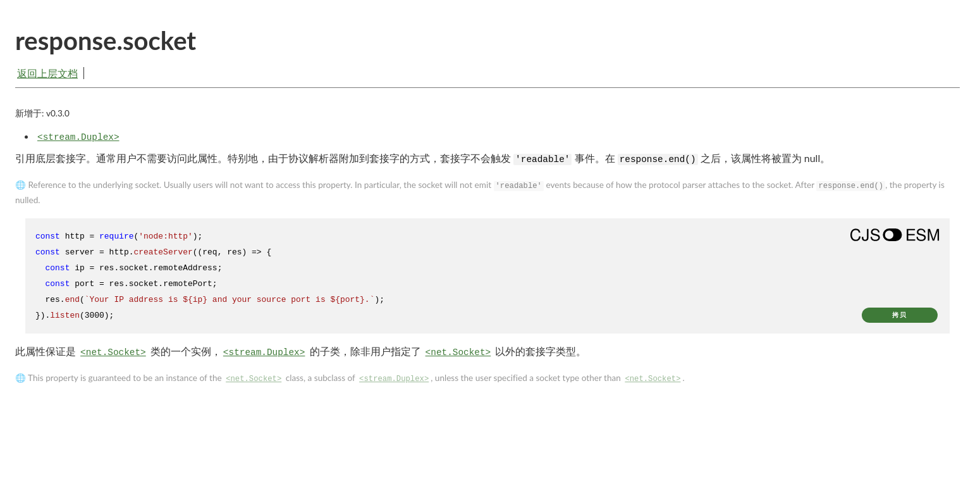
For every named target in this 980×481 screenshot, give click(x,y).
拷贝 (900, 319)
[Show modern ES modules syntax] (895, 239)
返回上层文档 (47, 73)
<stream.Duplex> (78, 141)
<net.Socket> (113, 356)
